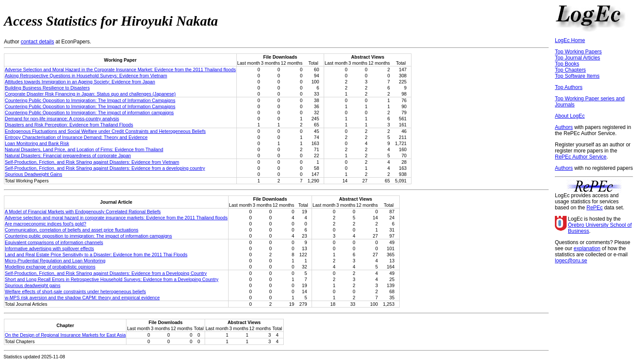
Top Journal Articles (577, 58)
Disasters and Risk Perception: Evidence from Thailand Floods (69, 125)
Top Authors (569, 87)
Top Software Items (577, 76)
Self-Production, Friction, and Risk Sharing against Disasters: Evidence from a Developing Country (106, 273)
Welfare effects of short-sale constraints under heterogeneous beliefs (75, 291)
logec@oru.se (571, 261)
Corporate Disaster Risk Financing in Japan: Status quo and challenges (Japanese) (90, 94)
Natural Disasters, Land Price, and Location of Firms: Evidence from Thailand (84, 149)
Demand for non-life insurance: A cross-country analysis (62, 119)
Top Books (567, 64)
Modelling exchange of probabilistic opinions (50, 267)
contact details (38, 42)
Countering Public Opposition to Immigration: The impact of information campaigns (89, 113)
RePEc (595, 208)
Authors (564, 127)
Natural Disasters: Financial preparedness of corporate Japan (68, 156)
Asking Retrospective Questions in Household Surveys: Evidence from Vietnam (86, 76)
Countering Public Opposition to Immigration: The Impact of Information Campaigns (90, 100)
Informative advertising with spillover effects (49, 248)
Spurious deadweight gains (33, 285)
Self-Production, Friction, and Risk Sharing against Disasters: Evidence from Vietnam (92, 162)
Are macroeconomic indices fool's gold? (45, 224)
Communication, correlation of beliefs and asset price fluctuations (71, 230)
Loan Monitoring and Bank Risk (37, 143)
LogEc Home (570, 40)
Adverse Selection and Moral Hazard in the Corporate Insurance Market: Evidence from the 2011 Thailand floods (120, 69)
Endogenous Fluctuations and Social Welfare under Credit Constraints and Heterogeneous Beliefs (105, 131)
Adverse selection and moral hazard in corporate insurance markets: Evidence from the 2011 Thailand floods (116, 218)
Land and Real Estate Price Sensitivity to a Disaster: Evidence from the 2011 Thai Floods (96, 255)
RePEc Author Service (581, 157)
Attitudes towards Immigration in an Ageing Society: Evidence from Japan (80, 82)
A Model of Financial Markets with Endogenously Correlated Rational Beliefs (83, 212)
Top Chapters (570, 70)
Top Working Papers (578, 52)
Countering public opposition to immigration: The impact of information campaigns (88, 236)
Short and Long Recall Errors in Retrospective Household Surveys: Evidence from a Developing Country (112, 279)
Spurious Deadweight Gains (33, 174)
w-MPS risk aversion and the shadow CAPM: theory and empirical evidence (82, 298)
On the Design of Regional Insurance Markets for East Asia (65, 335)
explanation (587, 248)
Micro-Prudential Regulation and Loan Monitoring (55, 261)
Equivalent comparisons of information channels (54, 242)
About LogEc (570, 116)
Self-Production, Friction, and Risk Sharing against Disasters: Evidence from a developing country (105, 168)
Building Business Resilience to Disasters (47, 88)
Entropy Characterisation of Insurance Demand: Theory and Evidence (76, 137)
